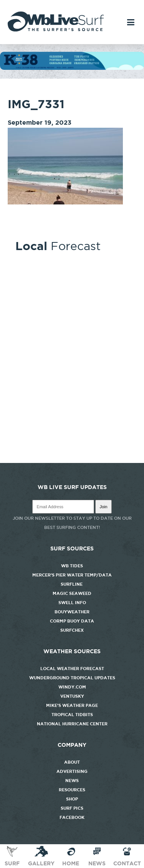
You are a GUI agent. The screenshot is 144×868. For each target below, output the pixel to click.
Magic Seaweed (72, 593)
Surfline (72, 584)
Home (71, 856)
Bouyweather (72, 612)
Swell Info (72, 603)
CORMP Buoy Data (72, 621)
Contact (127, 856)
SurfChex (72, 630)
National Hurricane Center (72, 724)
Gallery (41, 856)
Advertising (72, 771)
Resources (72, 790)
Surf (12, 856)
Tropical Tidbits (72, 715)
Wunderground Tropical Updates (72, 678)
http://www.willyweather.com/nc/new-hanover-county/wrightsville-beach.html (72, 459)
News (72, 781)
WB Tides (72, 566)
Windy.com (72, 687)
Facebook (72, 817)
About (72, 762)
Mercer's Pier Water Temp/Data (72, 575)
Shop (72, 799)
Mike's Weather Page (72, 705)
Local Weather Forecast (72, 669)
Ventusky (72, 696)
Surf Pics (72, 808)
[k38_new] (72, 68)
